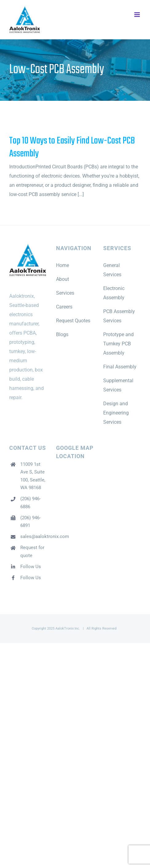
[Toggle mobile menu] (138, 15)
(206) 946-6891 (30, 522)
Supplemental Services (118, 385)
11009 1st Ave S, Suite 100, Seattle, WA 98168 (33, 476)
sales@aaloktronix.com (34, 536)
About (63, 279)
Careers (64, 307)
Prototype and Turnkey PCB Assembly (118, 344)
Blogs (62, 334)
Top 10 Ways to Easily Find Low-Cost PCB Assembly (72, 147)
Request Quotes (73, 321)
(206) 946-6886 (30, 503)
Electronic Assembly (114, 293)
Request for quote (32, 552)
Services (65, 293)
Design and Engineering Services (116, 413)
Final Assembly (120, 367)
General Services (112, 270)
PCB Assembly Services (119, 316)
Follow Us (31, 567)
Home (63, 265)
